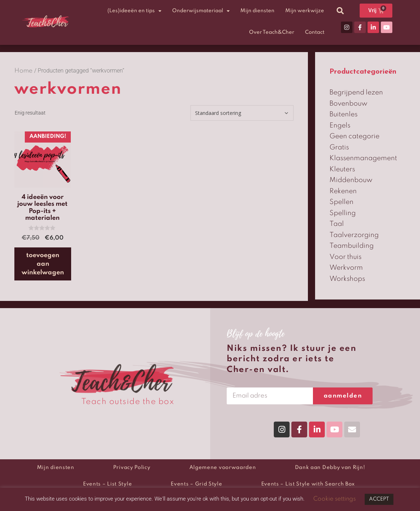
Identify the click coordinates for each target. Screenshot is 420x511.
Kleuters (342, 169)
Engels (340, 126)
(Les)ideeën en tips (134, 11)
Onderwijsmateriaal (201, 11)
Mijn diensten (257, 11)
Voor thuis (345, 257)
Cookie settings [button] (334, 499)
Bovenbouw (349, 104)
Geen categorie (354, 136)
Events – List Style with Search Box (308, 484)
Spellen (341, 202)
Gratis (339, 147)
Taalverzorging (354, 235)
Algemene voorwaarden (223, 468)
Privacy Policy (132, 468)
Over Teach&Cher (272, 32)
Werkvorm (346, 268)
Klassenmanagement (363, 158)
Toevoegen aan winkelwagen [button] (43, 264)
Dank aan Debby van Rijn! (330, 468)
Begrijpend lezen (356, 92)
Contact (315, 32)
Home (24, 71)
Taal (337, 224)
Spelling (343, 213)
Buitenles (343, 114)
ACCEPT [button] (379, 499)
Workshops (347, 279)
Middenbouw (351, 180)
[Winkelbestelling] (242, 113)
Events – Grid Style (196, 484)
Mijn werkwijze (305, 11)
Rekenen (343, 191)
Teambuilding (352, 246)
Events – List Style (107, 484)
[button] (340, 11)
